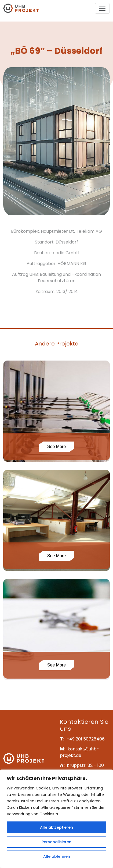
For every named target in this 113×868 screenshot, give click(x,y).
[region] (56, 819)
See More (56, 447)
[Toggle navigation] (102, 8)
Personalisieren (56, 842)
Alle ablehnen (57, 856)
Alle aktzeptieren (56, 827)
